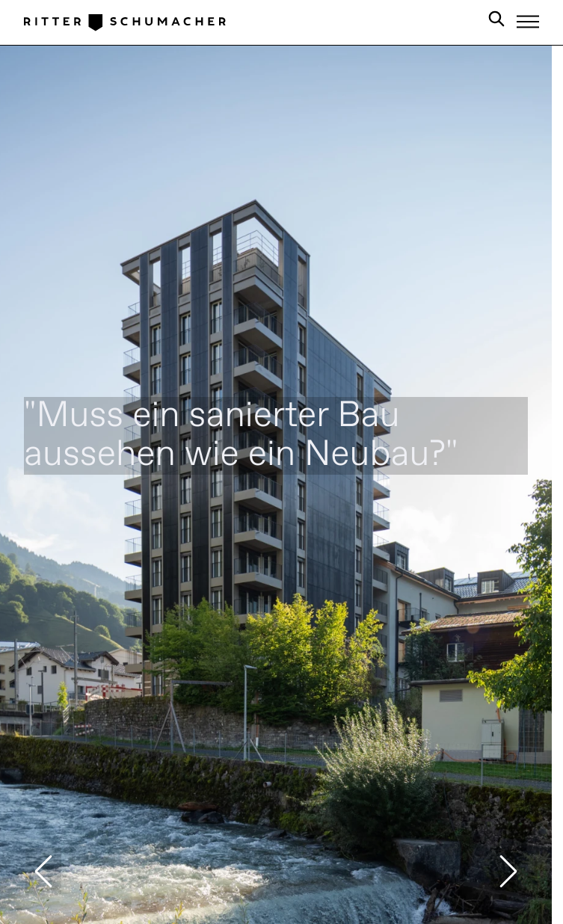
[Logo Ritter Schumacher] (125, 22)
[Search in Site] (496, 22)
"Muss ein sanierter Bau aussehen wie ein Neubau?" (241, 435)
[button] (43, 872)
